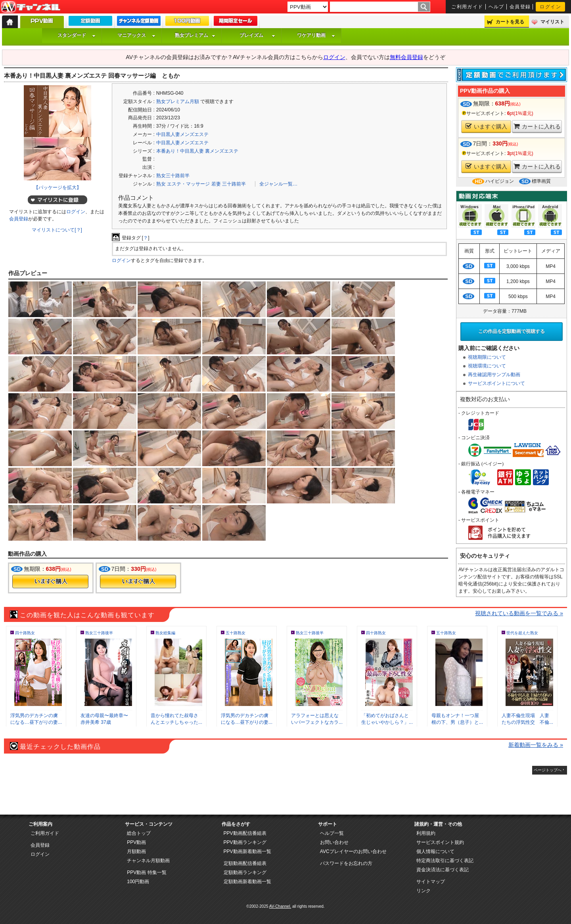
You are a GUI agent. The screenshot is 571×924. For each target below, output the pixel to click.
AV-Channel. (280, 906)
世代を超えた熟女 (522, 633)
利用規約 (426, 833)
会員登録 (520, 7)
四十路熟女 (25, 633)
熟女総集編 (165, 633)
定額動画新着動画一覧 (247, 882)
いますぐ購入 (486, 126)
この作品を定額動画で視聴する (512, 331)
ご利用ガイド (467, 7)
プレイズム (257, 35)
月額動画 (136, 851)
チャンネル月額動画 (148, 861)
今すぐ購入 (50, 582)
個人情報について (435, 851)
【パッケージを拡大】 (57, 187)
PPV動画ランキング (245, 842)
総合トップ (139, 833)
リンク (423, 891)
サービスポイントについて (496, 383)
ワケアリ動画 (316, 35)
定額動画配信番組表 (245, 863)
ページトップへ (548, 770)
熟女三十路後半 (99, 633)
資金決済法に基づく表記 (443, 870)
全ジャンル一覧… (278, 184)
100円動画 (138, 882)
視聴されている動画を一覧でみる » (519, 613)
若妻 (216, 184)
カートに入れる (537, 126)
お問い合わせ (334, 842)
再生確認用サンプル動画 (494, 375)
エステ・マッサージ (188, 184)
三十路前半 (234, 184)
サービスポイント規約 (440, 842)
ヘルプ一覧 (332, 833)
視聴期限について (487, 357)
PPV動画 (136, 842)
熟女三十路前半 (173, 176)
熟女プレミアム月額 (178, 101)
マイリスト (552, 22)
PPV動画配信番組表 (245, 833)
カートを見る (510, 22)
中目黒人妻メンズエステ (182, 134)
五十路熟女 (236, 633)
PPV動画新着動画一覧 (247, 851)
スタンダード (77, 35)
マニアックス (136, 35)
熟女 (161, 184)
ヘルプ (496, 7)
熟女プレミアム (195, 35)
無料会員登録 (406, 57)
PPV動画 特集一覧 (147, 872)
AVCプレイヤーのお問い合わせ (353, 851)
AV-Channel (31, 7)
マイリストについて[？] (57, 230)
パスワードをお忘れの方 (346, 863)
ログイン (550, 7)
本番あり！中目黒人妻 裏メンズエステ (197, 151)
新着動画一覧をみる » (536, 745)
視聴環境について (487, 366)
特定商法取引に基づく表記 (445, 861)
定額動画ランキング (245, 872)
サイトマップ (431, 882)
